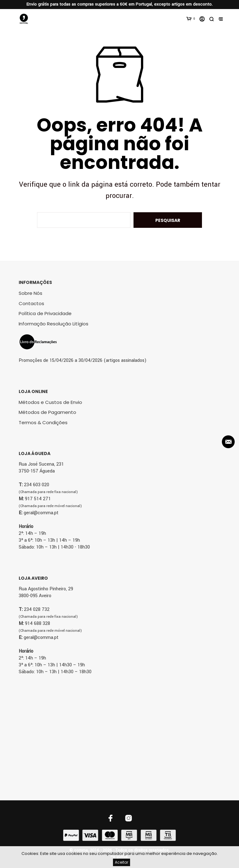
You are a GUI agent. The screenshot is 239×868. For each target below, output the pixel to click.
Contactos (31, 303)
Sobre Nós (30, 293)
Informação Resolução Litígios (54, 324)
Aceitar (122, 862)
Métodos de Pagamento (47, 412)
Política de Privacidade (45, 313)
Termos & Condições (43, 422)
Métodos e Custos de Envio (50, 402)
